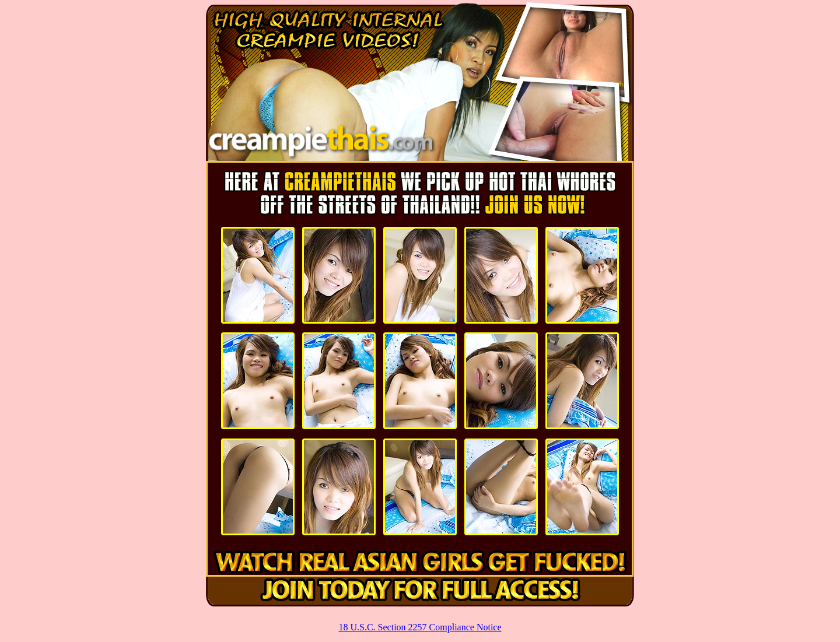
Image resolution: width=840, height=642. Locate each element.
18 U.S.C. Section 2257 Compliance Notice (420, 627)
